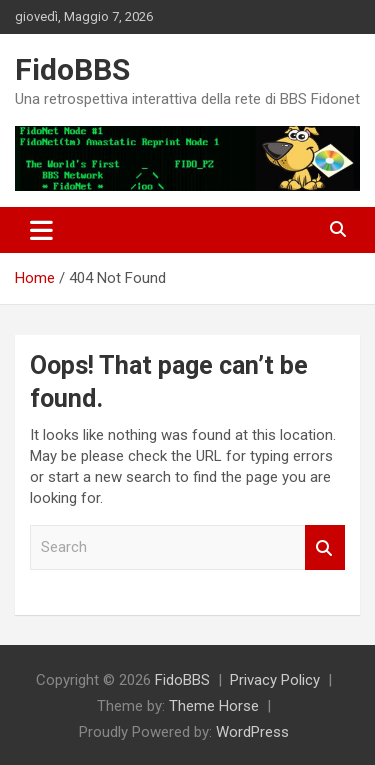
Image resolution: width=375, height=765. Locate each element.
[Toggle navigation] (41, 230)
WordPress (252, 732)
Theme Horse (214, 706)
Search (325, 547)
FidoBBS (72, 69)
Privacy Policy (275, 680)
